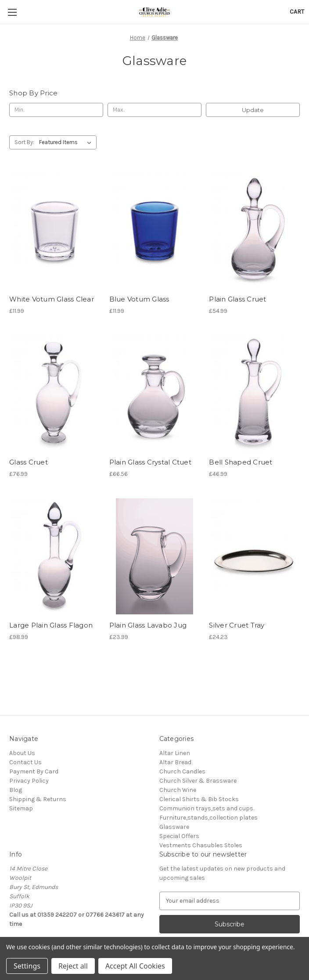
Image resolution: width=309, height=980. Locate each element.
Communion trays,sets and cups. (207, 808)
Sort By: (24, 142)
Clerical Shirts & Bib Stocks (199, 799)
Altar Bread (175, 762)
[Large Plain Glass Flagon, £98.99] (55, 556)
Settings (27, 966)
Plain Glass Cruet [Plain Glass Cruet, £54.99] (237, 299)
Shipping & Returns (38, 799)
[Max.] (154, 110)
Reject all (73, 966)
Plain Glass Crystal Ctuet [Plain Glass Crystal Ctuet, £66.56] (150, 462)
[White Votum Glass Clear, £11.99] (55, 230)
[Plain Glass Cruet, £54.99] (254, 230)
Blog (16, 790)
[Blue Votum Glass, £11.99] (155, 230)
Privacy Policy (29, 781)
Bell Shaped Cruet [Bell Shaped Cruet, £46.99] (241, 462)
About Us (22, 753)
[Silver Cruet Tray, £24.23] (254, 556)
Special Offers (179, 836)
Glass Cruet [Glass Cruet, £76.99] (29, 462)
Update (253, 110)
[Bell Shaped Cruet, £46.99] (254, 393)
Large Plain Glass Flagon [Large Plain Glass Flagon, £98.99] (51, 625)
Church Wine (178, 790)
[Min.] (56, 110)
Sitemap (21, 808)
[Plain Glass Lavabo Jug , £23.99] (155, 556)
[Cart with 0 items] (297, 12)
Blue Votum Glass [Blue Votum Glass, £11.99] (139, 299)
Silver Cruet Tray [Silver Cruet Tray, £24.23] (237, 625)
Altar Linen (175, 753)
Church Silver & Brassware (198, 781)
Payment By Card (34, 771)
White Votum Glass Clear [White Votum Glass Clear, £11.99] (52, 299)
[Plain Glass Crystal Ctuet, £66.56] (155, 393)
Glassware (174, 827)
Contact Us (25, 762)
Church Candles (182, 771)
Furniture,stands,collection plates (208, 818)
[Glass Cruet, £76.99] (55, 393)
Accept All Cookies (135, 966)
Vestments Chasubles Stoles (201, 845)
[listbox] (67, 142)
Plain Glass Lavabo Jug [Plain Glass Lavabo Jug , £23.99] (148, 625)
